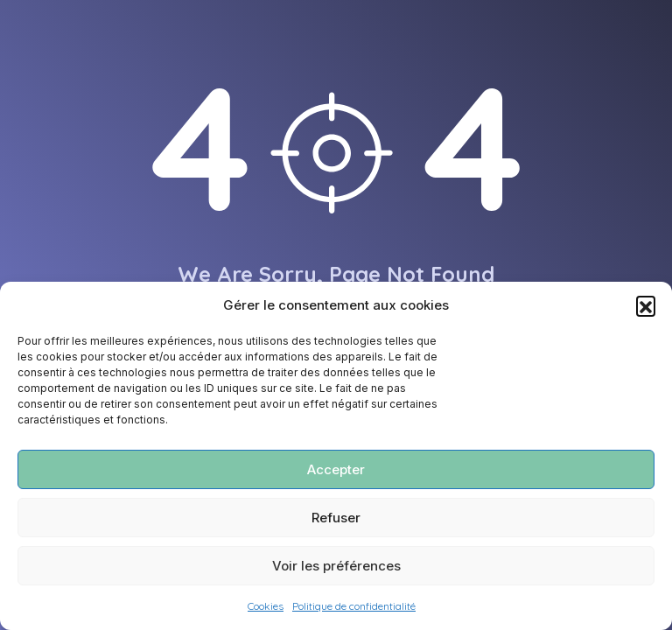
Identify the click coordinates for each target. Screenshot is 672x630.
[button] (646, 305)
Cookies (266, 606)
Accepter (336, 469)
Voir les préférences (336, 566)
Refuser (336, 518)
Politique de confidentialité (354, 606)
